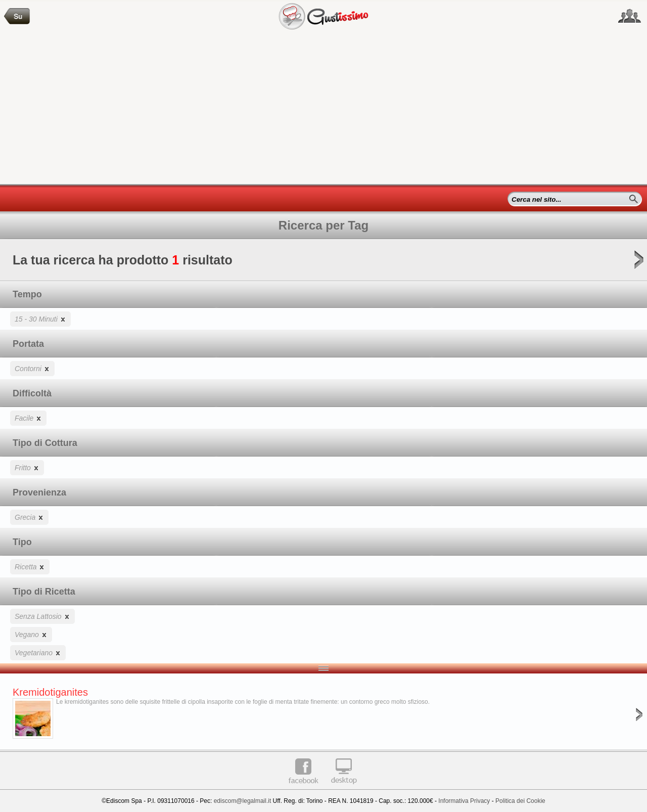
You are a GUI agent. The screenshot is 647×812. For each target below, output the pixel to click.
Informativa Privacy (464, 801)
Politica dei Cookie (520, 801)
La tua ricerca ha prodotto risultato (323, 263)
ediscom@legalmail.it (243, 801)
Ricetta (30, 567)
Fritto (27, 467)
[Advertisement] (323, 108)
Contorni (32, 368)
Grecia (29, 517)
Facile (28, 418)
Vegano (31, 634)
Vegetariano (38, 652)
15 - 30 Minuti (40, 319)
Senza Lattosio (42, 616)
